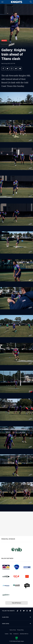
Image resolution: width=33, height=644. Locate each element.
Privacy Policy (20, 630)
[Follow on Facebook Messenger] (30, 611)
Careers (7, 634)
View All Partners (16, 603)
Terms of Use (13, 630)
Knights (4, 41)
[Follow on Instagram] (27, 611)
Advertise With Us (24, 634)
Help (11, 634)
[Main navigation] (2, 2)
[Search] (31, 2)
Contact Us (16, 634)
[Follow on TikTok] (18, 611)
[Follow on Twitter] (24, 611)
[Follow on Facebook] (21, 611)
